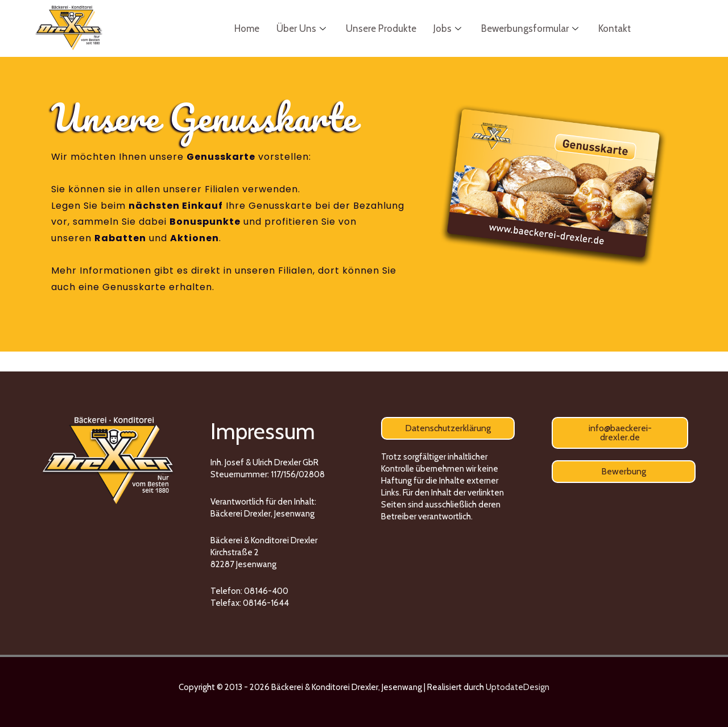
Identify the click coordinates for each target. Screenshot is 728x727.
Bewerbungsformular (531, 28)
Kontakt (615, 28)
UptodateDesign (518, 687)
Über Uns (303, 28)
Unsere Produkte (381, 28)
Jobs (449, 28)
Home (247, 28)
